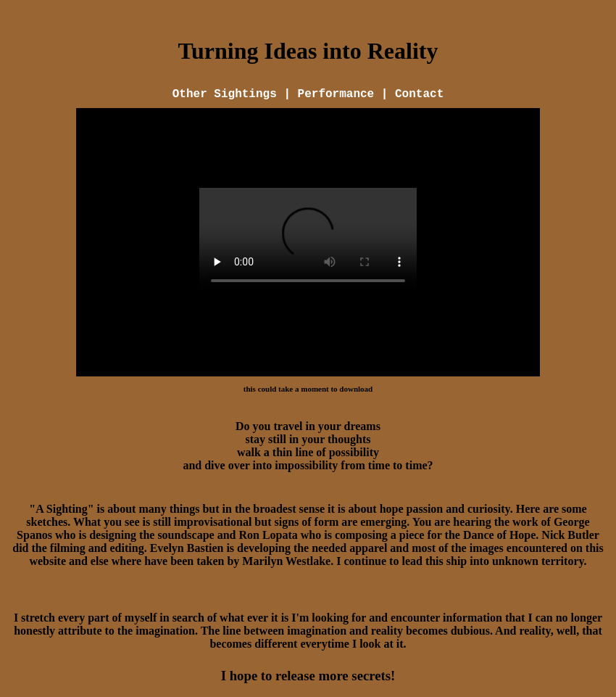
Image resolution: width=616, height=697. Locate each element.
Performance (336, 94)
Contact (419, 94)
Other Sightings (228, 94)
